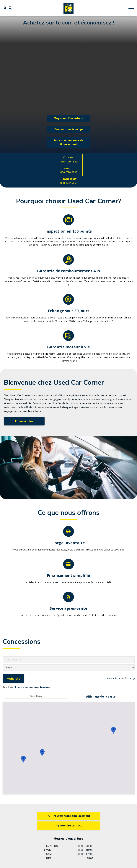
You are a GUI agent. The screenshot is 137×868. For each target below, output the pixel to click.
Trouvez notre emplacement (69, 816)
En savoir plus (24, 421)
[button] (10, 8)
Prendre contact (69, 826)
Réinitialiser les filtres (121, 678)
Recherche (13, 679)
